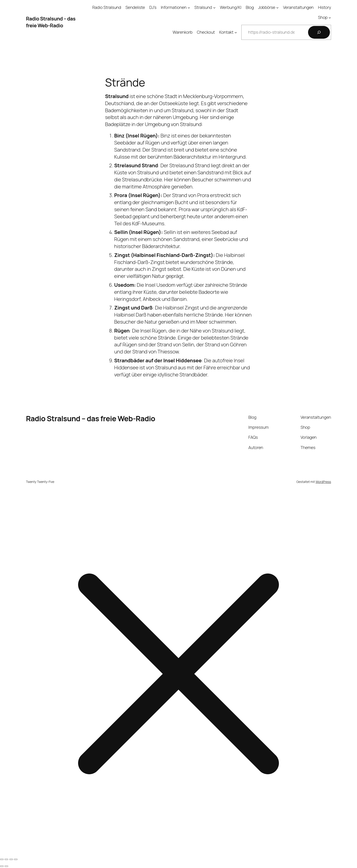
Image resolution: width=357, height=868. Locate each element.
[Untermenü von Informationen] (189, 7)
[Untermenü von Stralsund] (214, 7)
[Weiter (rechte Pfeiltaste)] (6, 866)
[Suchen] (319, 32)
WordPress (323, 482)
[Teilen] (11, 859)
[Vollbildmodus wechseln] (6, 859)
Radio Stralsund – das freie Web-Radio (51, 22)
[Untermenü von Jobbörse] (277, 7)
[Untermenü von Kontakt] (236, 32)
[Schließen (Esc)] (16, 859)
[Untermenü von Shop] (330, 18)
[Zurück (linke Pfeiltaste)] (2, 866)
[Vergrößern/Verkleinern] (2, 859)
